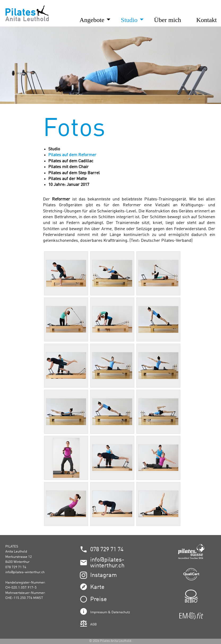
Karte (97, 587)
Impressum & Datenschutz (110, 612)
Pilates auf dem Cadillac (71, 161)
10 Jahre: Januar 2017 (69, 185)
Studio (54, 149)
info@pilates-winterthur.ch (25, 572)
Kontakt (207, 20)
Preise (99, 599)
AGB (94, 625)
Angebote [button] (93, 20)
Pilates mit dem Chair (68, 167)
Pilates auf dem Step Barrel (74, 173)
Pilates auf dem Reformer (72, 155)
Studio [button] (130, 20)
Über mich (168, 20)
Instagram (103, 575)
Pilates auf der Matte (68, 179)
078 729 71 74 (107, 550)
